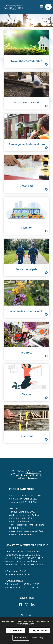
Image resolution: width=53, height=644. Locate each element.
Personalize (21, 638)
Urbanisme (26, 186)
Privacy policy (37, 638)
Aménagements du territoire (27, 144)
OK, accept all (15, 630)
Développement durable (27, 61)
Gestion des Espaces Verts (27, 311)
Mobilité (26, 228)
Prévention (27, 436)
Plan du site (27, 615)
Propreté (27, 353)
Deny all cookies (40, 630)
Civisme (26, 394)
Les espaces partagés (26, 103)
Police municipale (26, 269)
